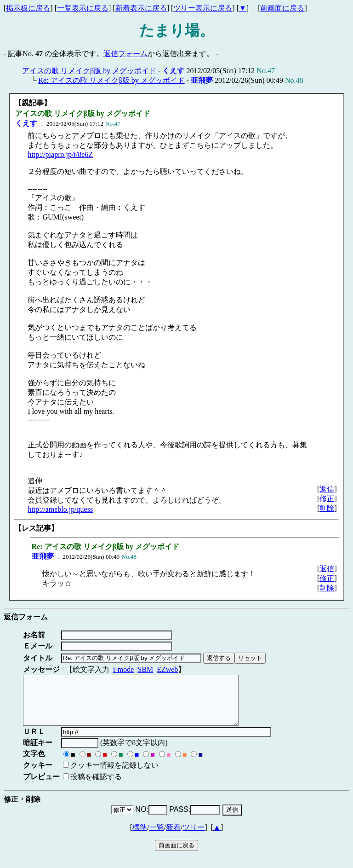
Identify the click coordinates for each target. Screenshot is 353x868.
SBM (145, 669)
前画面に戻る (282, 8)
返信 (327, 489)
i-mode (123, 669)
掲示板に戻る (28, 8)
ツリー (194, 837)
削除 (327, 508)
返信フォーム (125, 54)
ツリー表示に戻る (203, 8)
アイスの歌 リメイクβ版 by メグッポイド (89, 71)
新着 (173, 837)
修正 (327, 499)
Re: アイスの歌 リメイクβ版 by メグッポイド (111, 80)
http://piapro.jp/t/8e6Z (60, 154)
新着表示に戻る (141, 8)
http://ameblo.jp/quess (60, 509)
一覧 (157, 837)
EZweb (167, 669)
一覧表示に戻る (83, 8)
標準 (140, 837)
